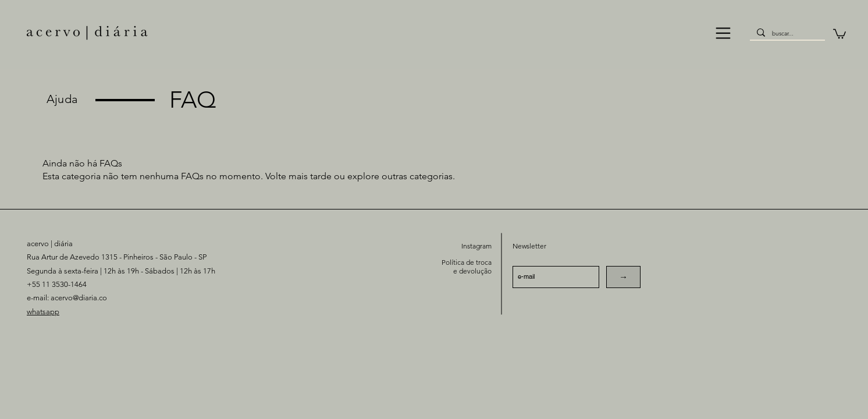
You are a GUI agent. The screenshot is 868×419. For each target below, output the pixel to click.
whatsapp (43, 312)
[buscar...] (786, 34)
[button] (723, 33)
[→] (623, 277)
